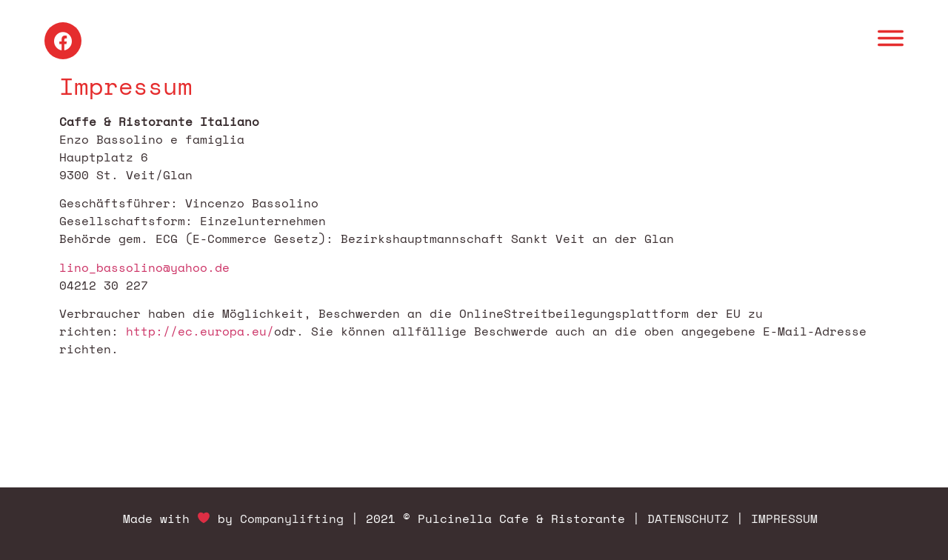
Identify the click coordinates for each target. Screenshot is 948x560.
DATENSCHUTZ (688, 519)
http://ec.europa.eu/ (200, 331)
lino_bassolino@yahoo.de (144, 267)
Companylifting (292, 519)
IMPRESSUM (784, 519)
